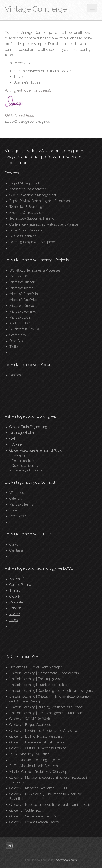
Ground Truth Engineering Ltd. (31, 427)
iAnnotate (16, 602)
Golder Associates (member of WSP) (36, 450)
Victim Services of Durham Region (43, 71)
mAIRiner (16, 444)
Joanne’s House (27, 82)
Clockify (15, 596)
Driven (19, 77)
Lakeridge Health (22, 433)
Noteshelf (16, 579)
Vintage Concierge (36, 9)
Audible (15, 614)
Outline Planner (21, 585)
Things (14, 591)
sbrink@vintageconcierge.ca (27, 121)
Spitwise (15, 608)
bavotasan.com (66, 860)
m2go (14, 620)
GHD (13, 439)
